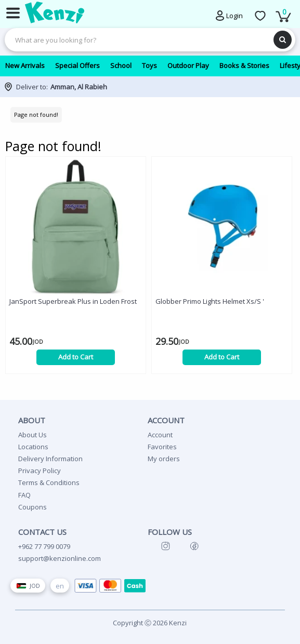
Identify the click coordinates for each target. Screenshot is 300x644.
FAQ (24, 495)
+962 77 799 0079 (44, 546)
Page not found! (36, 115)
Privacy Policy (40, 471)
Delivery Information (50, 459)
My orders (164, 459)
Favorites (162, 447)
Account (160, 435)
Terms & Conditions (49, 482)
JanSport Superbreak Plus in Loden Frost (73, 301)
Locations (33, 447)
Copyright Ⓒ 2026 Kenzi (150, 623)
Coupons (32, 507)
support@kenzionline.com (60, 558)
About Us (32, 435)
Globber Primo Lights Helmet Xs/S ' (210, 301)
